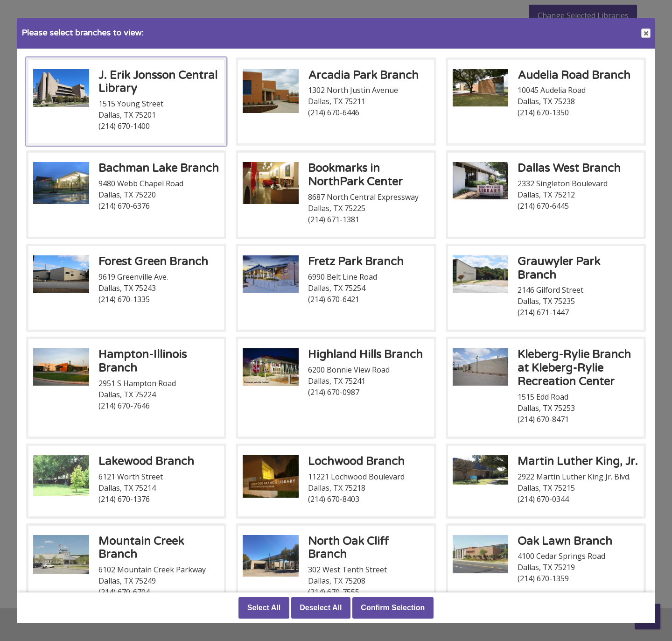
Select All (264, 608)
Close (645, 33)
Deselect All (321, 608)
